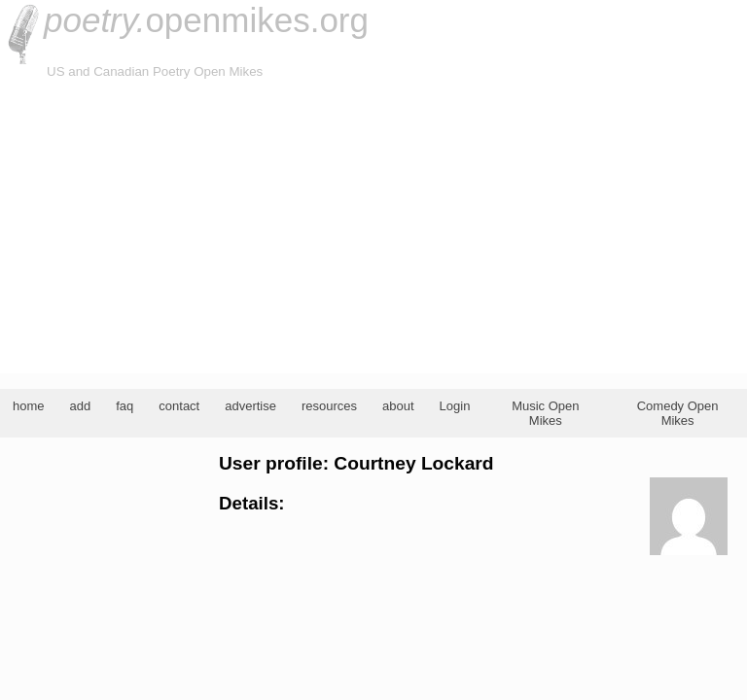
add (81, 406)
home (29, 406)
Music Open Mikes (545, 413)
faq (124, 406)
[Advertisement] (373, 227)
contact (179, 406)
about (398, 406)
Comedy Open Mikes (678, 413)
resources (329, 406)
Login (455, 406)
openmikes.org (206, 20)
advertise (250, 406)
